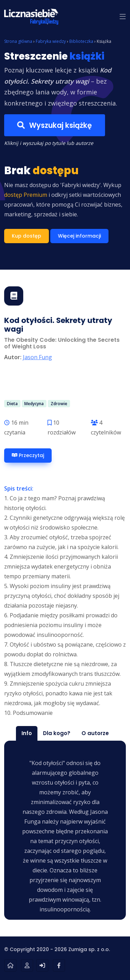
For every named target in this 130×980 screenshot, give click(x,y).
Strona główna (18, 41)
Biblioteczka (81, 41)
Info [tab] (27, 733)
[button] (123, 17)
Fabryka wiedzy (51, 41)
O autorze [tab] (95, 733)
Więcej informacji (79, 236)
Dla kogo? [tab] (57, 733)
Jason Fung (37, 357)
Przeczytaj (28, 456)
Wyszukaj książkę (55, 125)
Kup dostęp (27, 236)
